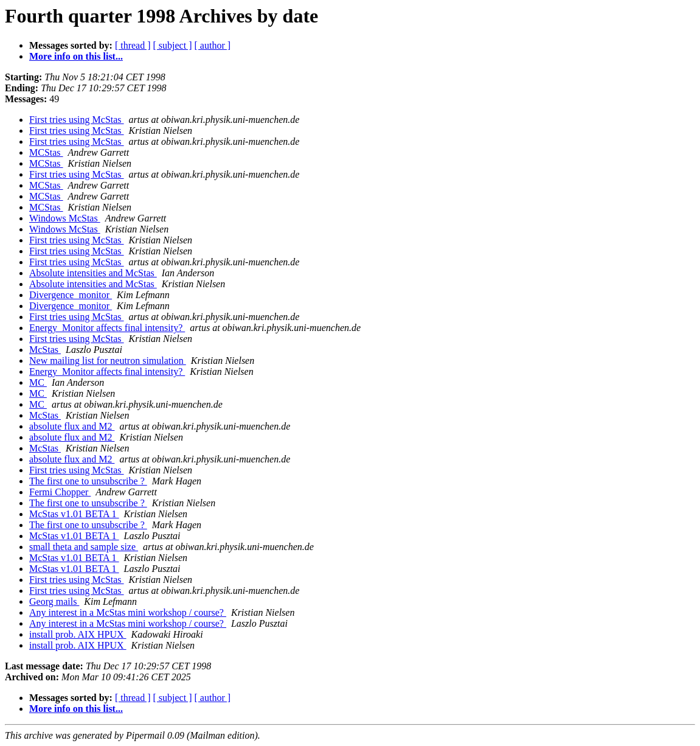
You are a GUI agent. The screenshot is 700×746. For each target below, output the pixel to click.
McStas (45, 350)
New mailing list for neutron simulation (108, 361)
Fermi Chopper (60, 492)
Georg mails (54, 601)
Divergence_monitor (71, 295)
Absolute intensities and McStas (93, 273)
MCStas (46, 152)
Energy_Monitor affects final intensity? (107, 328)
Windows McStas (65, 218)
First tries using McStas (77, 120)
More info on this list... (76, 56)
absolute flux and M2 (72, 426)
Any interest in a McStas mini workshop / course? (128, 612)
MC (38, 382)
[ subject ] (173, 45)
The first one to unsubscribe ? (88, 481)
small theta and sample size (84, 547)
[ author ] (213, 45)
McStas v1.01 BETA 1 (74, 514)
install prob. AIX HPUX (78, 634)
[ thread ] (133, 45)
